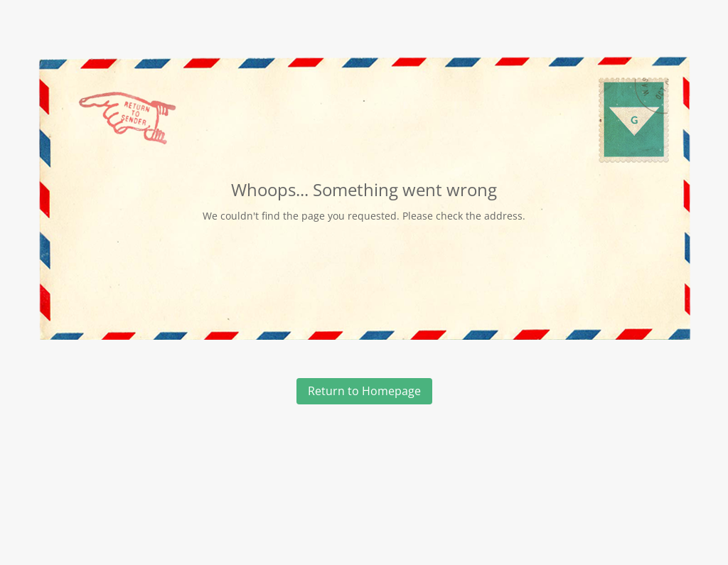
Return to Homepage (364, 391)
